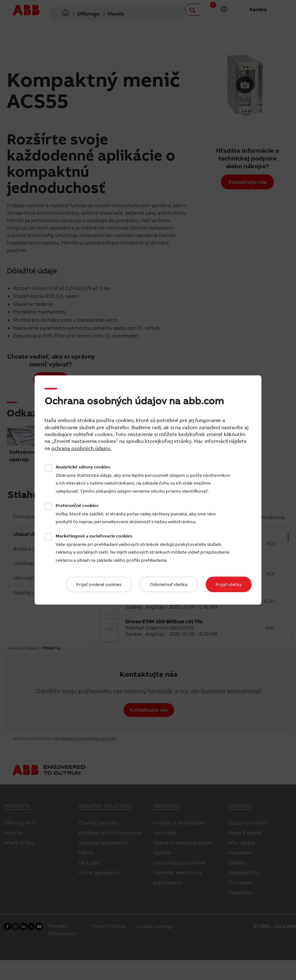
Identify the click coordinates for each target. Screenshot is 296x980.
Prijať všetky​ (229, 584)
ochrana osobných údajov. (81, 448)
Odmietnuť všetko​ (169, 584)
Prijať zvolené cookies (99, 584)
